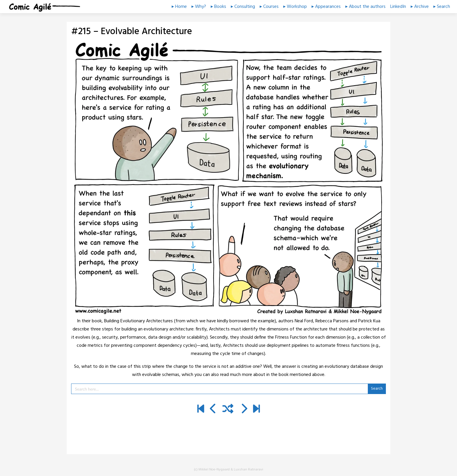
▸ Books (218, 7)
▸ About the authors (365, 7)
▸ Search (442, 7)
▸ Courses (269, 7)
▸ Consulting (243, 7)
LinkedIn (398, 7)
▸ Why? (199, 7)
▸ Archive (420, 7)
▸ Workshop (295, 7)
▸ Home (179, 7)
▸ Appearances (326, 7)
